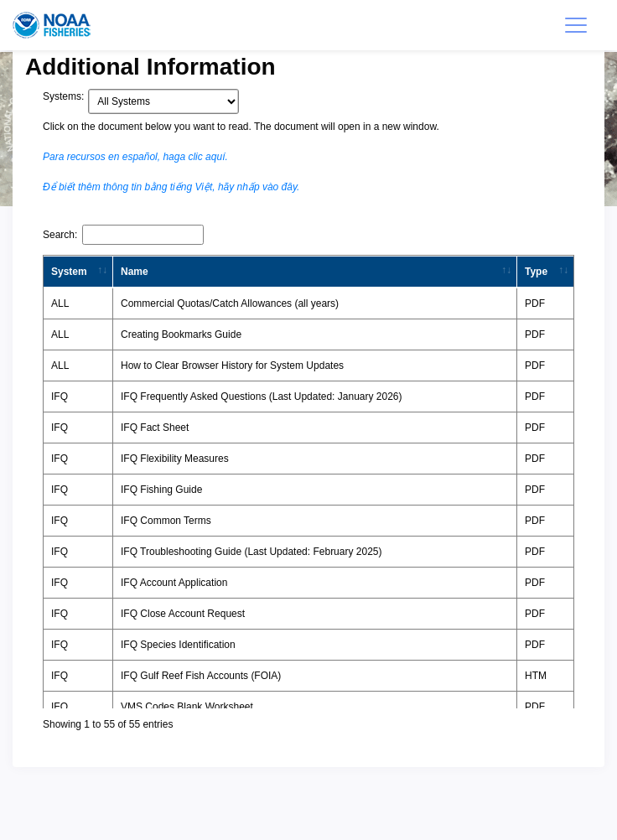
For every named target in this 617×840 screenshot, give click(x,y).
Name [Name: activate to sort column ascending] (135, 272)
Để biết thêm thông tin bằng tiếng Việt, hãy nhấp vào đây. (171, 187)
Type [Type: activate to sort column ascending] (536, 272)
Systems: (63, 96)
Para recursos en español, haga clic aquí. (135, 157)
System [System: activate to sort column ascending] (69, 272)
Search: (123, 235)
